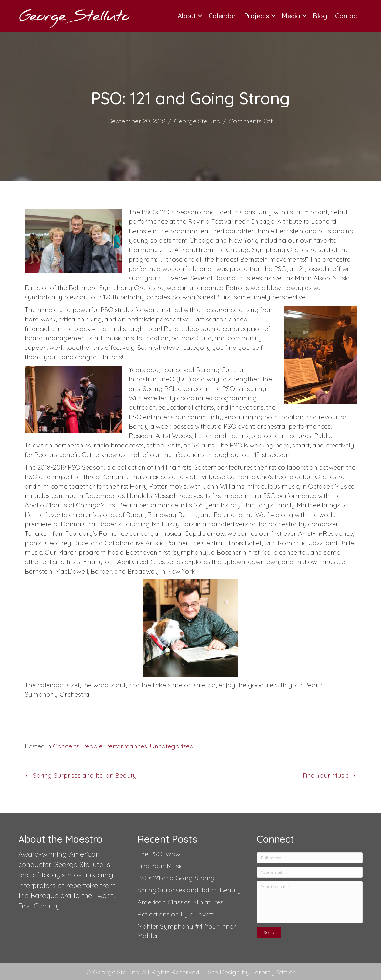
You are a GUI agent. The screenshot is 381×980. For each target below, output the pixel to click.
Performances (126, 746)
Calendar (222, 16)
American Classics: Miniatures (180, 902)
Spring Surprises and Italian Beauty (189, 890)
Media (291, 16)
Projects (257, 16)
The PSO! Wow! (159, 854)
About (187, 16)
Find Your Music (160, 866)
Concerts (66, 746)
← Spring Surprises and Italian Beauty (81, 775)
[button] (269, 932)
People (92, 746)
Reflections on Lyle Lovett (175, 914)
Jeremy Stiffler (273, 972)
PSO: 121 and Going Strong (176, 878)
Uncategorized (172, 746)
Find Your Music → (330, 775)
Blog (320, 16)
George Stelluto (197, 121)
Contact (347, 16)
